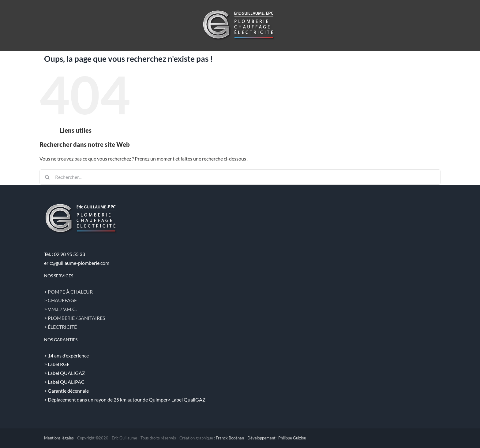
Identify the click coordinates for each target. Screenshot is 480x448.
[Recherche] (47, 177)
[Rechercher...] (240, 177)
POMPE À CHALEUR (70, 292)
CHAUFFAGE (62, 300)
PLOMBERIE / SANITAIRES (76, 318)
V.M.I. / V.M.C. (62, 309)
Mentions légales (59, 438)
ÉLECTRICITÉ (62, 327)
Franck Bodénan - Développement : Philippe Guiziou (261, 438)
